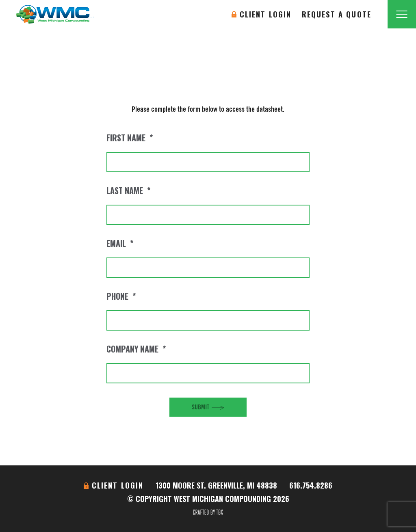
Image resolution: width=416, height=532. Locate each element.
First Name (130, 138)
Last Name (128, 190)
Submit (200, 407)
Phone (121, 296)
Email (120, 243)
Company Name (136, 349)
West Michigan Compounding (55, 14)
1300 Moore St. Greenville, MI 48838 (216, 485)
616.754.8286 (311, 485)
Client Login (266, 14)
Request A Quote (337, 14)
